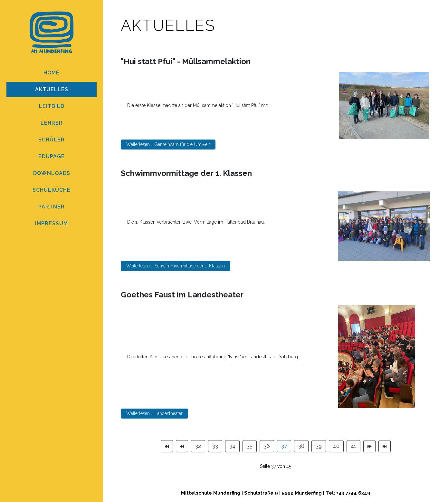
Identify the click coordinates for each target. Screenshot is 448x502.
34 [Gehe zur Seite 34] (232, 446)
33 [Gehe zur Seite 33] (215, 446)
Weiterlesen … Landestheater (154, 413)
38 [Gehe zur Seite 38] (301, 446)
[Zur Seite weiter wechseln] (369, 446)
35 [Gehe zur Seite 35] (250, 446)
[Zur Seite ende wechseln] (385, 446)
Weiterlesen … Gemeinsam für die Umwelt (168, 144)
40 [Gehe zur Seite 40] (336, 446)
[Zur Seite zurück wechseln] (182, 446)
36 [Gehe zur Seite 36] (267, 446)
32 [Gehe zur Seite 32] (198, 446)
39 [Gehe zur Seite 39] (319, 446)
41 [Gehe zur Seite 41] (353, 446)
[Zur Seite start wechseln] (167, 446)
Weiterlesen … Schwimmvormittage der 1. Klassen (176, 266)
